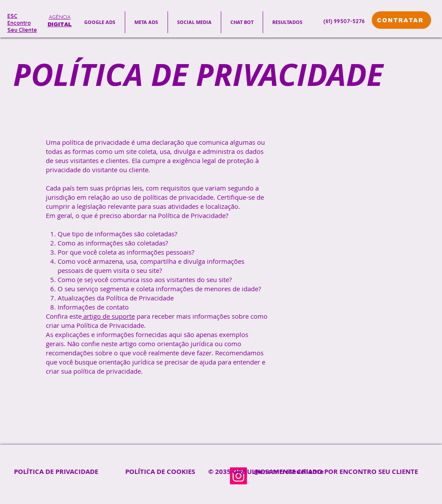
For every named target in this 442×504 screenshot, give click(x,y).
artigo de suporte (109, 316)
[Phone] (320, 21)
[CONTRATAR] (401, 20)
